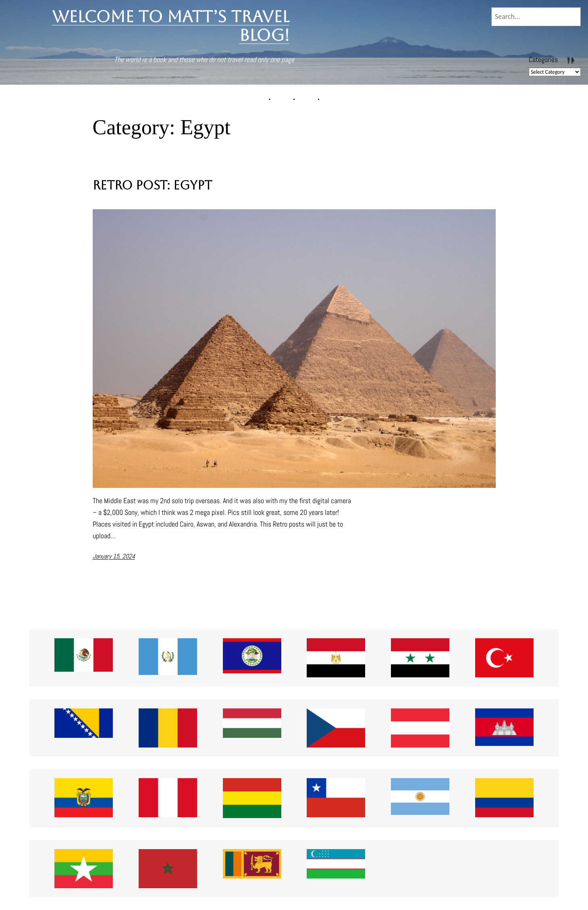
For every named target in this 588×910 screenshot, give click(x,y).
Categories (543, 59)
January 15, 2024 (114, 556)
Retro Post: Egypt (152, 185)
